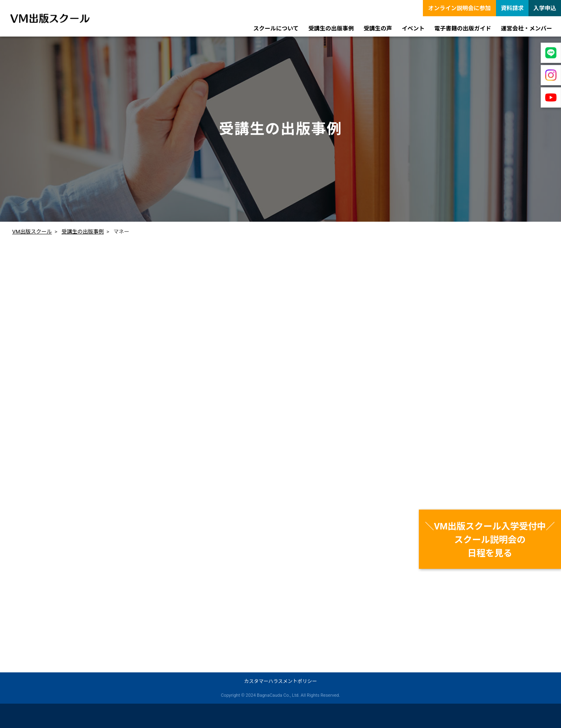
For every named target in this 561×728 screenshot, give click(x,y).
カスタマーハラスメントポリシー (281, 681)
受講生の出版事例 (82, 232)
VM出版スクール (32, 232)
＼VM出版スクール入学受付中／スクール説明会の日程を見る (490, 540)
